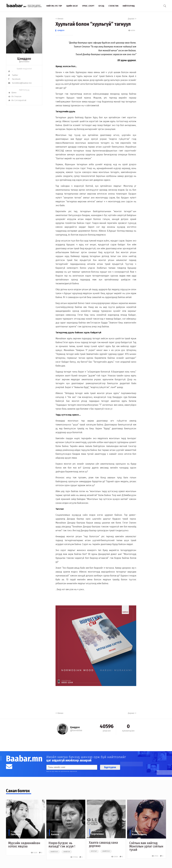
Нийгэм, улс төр (54, 6)
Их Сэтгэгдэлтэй (17, 100)
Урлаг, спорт (88, 6)
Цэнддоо (61, 30)
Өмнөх (59, 19)
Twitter (13, 75)
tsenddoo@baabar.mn (20, 83)
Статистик (113, 6)
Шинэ (12, 93)
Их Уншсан (15, 96)
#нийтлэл (54, 852)
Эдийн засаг (72, 6)
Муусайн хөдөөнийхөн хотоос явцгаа (24, 845)
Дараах (132, 19)
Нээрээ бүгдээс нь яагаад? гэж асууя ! (62, 845)
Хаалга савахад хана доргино (103, 844)
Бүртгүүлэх (110, 767)
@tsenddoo (24, 62)
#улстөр (94, 851)
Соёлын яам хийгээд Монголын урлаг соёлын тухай (146, 846)
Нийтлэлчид (129, 6)
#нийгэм (67, 852)
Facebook (14, 79)
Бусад (101, 6)
